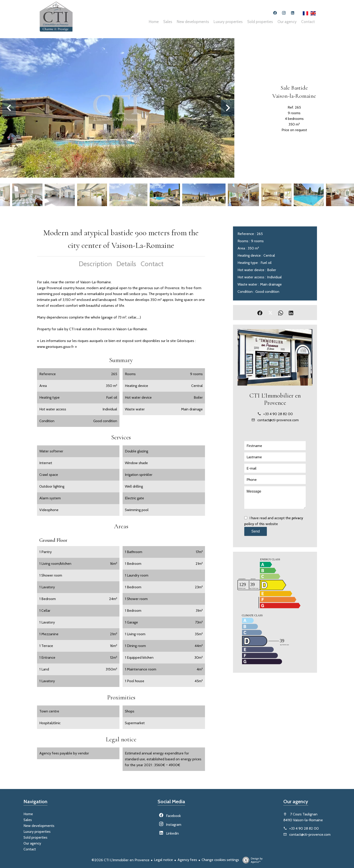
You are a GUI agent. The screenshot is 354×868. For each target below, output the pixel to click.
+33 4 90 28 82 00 (278, 414)
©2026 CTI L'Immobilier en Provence (121, 860)
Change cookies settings (220, 860)
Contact (152, 264)
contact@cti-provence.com (278, 420)
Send (255, 531)
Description (95, 264)
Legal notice (163, 860)
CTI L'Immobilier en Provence (275, 399)
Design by (251, 860)
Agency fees (187, 860)
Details (126, 264)
